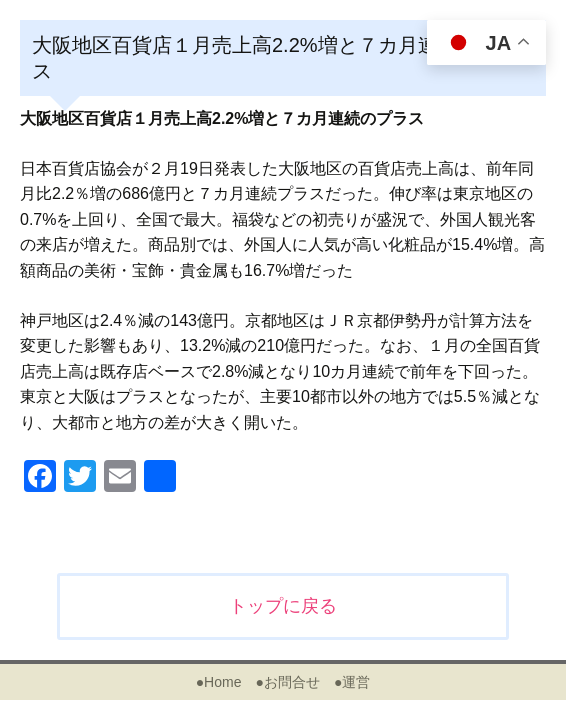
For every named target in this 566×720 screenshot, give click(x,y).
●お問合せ (287, 682)
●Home (219, 682)
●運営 (352, 682)
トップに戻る (283, 606)
